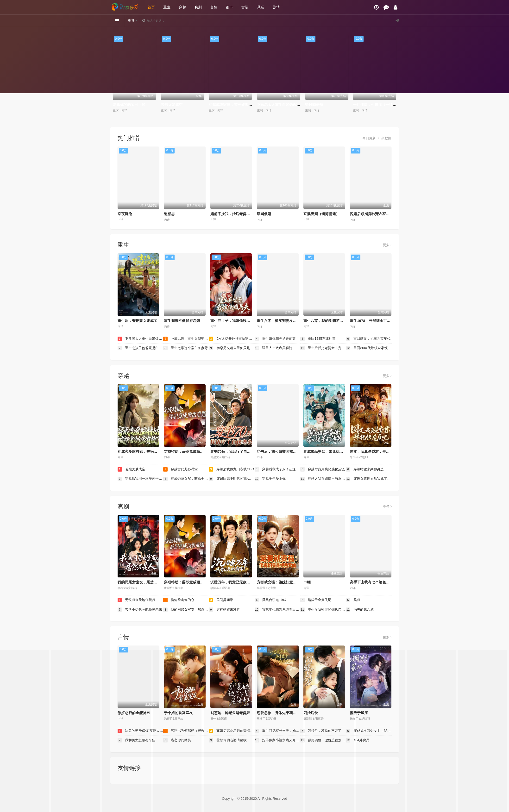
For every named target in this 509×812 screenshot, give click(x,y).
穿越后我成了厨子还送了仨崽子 (277, 469)
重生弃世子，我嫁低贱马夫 (232, 321)
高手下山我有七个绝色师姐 (371, 582)
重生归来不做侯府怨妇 (182, 321)
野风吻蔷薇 (314, 105)
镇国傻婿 (264, 214)
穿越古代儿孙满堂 (181, 469)
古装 (245, 7)
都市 (229, 7)
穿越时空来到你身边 (365, 469)
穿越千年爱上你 (270, 479)
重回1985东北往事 (318, 339)
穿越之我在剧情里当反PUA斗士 (323, 479)
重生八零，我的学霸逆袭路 (325, 321)
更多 (387, 245)
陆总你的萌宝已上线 (129, 105)
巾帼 (307, 582)
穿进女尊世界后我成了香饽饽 (369, 479)
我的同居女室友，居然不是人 (141, 582)
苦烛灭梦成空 (172, 105)
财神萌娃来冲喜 (225, 610)
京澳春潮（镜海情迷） (321, 214)
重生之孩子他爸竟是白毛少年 (140, 348)
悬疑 (261, 7)
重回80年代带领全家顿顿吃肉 (369, 348)
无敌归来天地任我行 (137, 600)
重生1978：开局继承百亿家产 (374, 321)
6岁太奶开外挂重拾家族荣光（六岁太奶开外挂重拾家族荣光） (232, 339)
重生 (167, 7)
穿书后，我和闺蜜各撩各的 (278, 451)
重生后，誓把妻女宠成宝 (137, 321)
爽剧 (198, 7)
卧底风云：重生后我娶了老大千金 (186, 339)
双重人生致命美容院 (274, 348)
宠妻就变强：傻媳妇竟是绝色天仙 (284, 582)
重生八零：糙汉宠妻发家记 (278, 321)
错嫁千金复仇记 (316, 600)
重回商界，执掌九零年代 (368, 339)
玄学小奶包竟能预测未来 (140, 610)
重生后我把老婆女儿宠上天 (323, 348)
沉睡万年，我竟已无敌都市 (232, 582)
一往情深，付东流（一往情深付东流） (384, 105)
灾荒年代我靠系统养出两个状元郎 (277, 610)
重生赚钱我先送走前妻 (275, 339)
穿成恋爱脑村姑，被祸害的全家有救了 (148, 451)
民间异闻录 (221, 600)
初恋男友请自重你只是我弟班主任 (232, 348)
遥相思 (169, 214)
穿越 (182, 7)
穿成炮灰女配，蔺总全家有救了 (186, 479)
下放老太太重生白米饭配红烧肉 (282, 105)
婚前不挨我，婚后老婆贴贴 (232, 214)
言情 (214, 7)
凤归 (353, 600)
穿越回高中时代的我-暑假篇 (232, 479)
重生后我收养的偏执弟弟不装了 (323, 610)
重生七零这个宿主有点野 (186, 348)
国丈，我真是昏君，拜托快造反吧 (377, 451)
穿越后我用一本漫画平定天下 (140, 479)
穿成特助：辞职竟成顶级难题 (187, 451)
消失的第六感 (360, 610)
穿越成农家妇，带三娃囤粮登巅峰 (236, 105)
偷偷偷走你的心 (179, 600)
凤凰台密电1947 (271, 600)
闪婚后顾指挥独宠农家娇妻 (371, 214)
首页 (151, 7)
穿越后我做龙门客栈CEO (232, 469)
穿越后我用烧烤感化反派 (323, 469)
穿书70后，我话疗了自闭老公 (234, 451)
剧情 (276, 7)
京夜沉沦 (125, 214)
